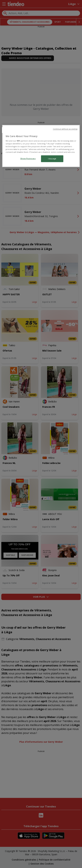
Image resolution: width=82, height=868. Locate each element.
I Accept (52, 159)
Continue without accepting (65, 129)
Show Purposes (28, 158)
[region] (41, 146)
